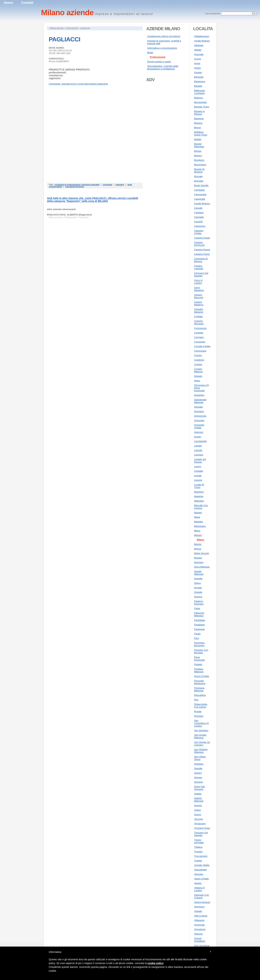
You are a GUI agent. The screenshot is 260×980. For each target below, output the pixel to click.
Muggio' (198, 558)
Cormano (199, 337)
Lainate (198, 446)
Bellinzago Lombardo (200, 92)
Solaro (198, 810)
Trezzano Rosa (202, 828)
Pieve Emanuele (199, 659)
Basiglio (198, 86)
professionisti (72, 28)
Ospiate (198, 592)
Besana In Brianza (199, 113)
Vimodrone (200, 929)
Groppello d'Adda (199, 426)
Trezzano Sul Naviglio (201, 834)
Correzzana (200, 351)
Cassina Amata (202, 238)
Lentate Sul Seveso (200, 461)
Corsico (198, 355)
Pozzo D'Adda (201, 676)
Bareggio (199, 77)
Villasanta (199, 920)
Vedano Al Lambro (199, 889)
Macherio (199, 492)
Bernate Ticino (202, 107)
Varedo (198, 883)
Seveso (198, 805)
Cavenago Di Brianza (201, 260)
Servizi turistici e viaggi (159, 62)
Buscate (198, 176)
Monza (198, 549)
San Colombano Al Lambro (201, 723)
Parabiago (199, 625)
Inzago (198, 437)
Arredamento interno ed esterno (164, 36)
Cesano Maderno (199, 303)
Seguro (198, 773)
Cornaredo (200, 342)
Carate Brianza (202, 203)
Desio (197, 381)
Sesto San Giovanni (200, 788)
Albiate (198, 50)
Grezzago (199, 420)
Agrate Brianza (202, 41)
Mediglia (198, 522)
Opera (197, 583)
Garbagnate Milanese (200, 401)
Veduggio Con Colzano (201, 896)
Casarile (198, 222)
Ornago (198, 588)
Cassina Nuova (202, 250)
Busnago (199, 181)
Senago (198, 777)
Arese (197, 63)
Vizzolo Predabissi (200, 940)
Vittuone (198, 934)
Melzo (197, 531)
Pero (197, 638)
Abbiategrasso (202, 36)
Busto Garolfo (201, 185)
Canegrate (200, 199)
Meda (197, 517)
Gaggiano (199, 395)
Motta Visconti (201, 553)
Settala (198, 794)
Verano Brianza (202, 902)
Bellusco (199, 98)
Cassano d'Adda (199, 232)
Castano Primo (202, 254)
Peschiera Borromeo (199, 644)
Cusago (198, 364)
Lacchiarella (200, 441)
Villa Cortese (201, 916)
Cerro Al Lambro (198, 282)
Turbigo (198, 861)
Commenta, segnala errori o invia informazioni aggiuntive (78, 84)
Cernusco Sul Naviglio (201, 274)
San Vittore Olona (200, 758)
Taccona (198, 819)
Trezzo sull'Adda (199, 841)
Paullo (197, 634)
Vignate (198, 911)
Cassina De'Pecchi (199, 244)
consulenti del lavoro (75, 187)
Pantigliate (200, 620)
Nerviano (199, 562)
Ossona (198, 597)
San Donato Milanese (200, 736)
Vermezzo (199, 907)
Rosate (198, 711)
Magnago (199, 501)
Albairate (199, 45)
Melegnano (200, 526)
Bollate (198, 139)
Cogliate (198, 316)
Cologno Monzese (199, 322)
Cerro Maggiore (199, 289)
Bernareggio (201, 102)
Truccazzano (201, 856)
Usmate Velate (202, 865)
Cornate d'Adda (202, 346)
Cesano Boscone (199, 296)
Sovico (198, 814)
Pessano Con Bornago (201, 651)
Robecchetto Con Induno (201, 706)
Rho (196, 700)
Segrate (198, 768)
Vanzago (199, 874)
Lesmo (198, 466)
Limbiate (199, 471)
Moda (150, 53)
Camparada (200, 194)
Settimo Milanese (199, 800)
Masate (198, 513)
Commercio (84, 217)
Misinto (198, 544)
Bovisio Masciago (199, 145)
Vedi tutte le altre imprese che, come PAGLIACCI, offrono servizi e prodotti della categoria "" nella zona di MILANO (93, 200)
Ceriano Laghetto (199, 267)
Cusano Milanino (198, 370)
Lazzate (198, 450)
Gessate (198, 407)
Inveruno (199, 432)
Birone (198, 128)
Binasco (198, 123)
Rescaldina (200, 695)
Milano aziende (57, 28)
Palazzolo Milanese (199, 614)
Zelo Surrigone (202, 946)
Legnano (199, 455)
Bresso (198, 151)
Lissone (198, 480)
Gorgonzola (200, 416)
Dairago (198, 376)
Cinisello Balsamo (199, 311)
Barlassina (200, 81)
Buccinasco (200, 165)
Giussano (199, 411)
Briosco (198, 156)
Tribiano (198, 847)
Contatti (27, 3)
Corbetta (199, 333)
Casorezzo (200, 226)
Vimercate (199, 925)
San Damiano (201, 730)
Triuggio (198, 852)
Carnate (198, 208)
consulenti (107, 185)
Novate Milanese (199, 573)
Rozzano (199, 716)
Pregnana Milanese (199, 689)
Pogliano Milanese (199, 670)
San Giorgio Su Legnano (202, 744)
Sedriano (199, 764)
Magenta (199, 496)
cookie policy (156, 963)
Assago (198, 72)
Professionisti (70, 217)
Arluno (198, 68)
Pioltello (198, 664)
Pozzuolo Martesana (200, 682)
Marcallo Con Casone (201, 507)
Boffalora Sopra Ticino (201, 133)
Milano (201, 540)
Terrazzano (200, 824)
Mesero (198, 535)
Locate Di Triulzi (199, 486)
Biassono (199, 119)
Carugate (199, 217)
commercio (85, 28)
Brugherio (199, 160)
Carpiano (199, 213)
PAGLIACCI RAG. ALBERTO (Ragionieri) (69, 215)
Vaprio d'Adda (201, 879)
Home (9, 3)
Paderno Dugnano (199, 603)
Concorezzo (200, 328)
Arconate (199, 54)
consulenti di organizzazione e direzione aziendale (77, 185)
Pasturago (199, 629)
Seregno (199, 782)
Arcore (198, 59)
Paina (197, 608)
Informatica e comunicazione (162, 48)
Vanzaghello (201, 870)
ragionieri (120, 185)
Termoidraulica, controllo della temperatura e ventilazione (163, 67)
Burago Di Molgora (199, 170)
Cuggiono (199, 360)
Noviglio (198, 579)
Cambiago (199, 190)
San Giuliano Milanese (201, 751)
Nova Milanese (202, 567)
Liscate (198, 476)
